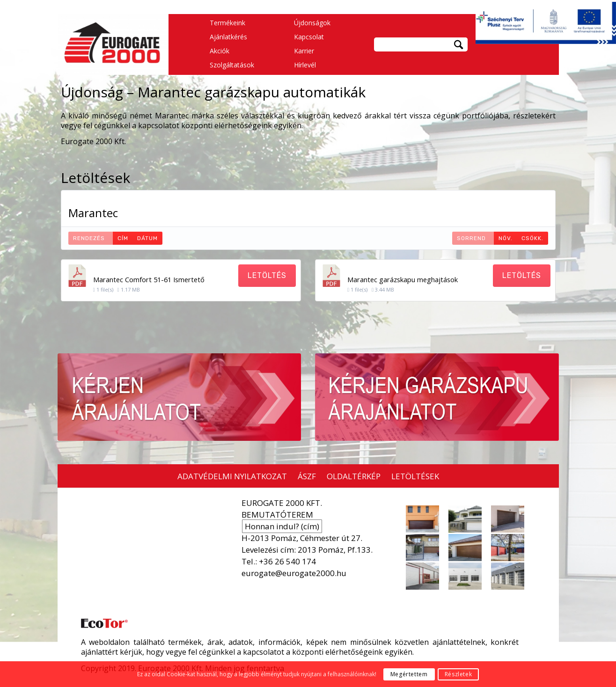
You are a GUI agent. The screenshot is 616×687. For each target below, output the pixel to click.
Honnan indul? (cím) (282, 526)
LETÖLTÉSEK (415, 476)
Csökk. (532, 238)
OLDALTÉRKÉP (354, 476)
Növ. (506, 238)
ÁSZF (307, 476)
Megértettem (409, 674)
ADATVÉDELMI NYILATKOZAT (232, 476)
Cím (123, 238)
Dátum (147, 238)
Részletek (458, 674)
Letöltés (267, 275)
